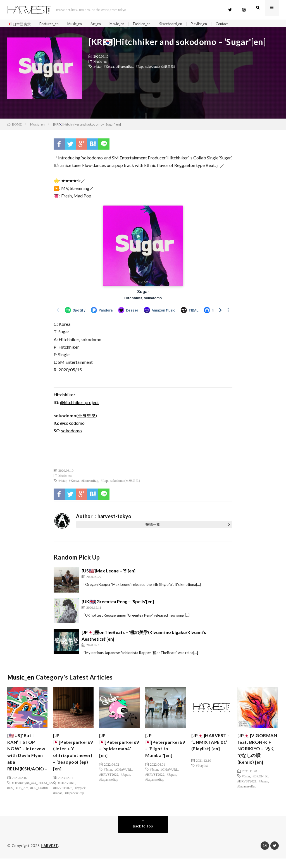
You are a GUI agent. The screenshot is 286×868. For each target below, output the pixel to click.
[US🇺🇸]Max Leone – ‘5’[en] (109, 573)
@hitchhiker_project (79, 404)
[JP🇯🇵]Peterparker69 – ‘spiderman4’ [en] (121, 749)
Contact (240, 24)
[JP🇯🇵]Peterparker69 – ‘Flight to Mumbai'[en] (167, 749)
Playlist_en (215, 24)
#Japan (58, 800)
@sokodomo (72, 425)
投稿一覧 (153, 527)
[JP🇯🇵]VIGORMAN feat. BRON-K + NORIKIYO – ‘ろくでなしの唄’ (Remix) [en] (256, 757)
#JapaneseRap (75, 800)
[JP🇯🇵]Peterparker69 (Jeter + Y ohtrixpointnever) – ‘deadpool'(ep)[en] (75, 757)
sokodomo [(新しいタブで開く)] (71, 433)
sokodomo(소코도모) (160, 69)
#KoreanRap (125, 69)
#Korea (109, 69)
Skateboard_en (184, 24)
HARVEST (50, 855)
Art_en (103, 24)
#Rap (139, 69)
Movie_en (126, 24)
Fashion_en (152, 24)
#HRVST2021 (247, 795)
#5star (108, 775)
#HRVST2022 (109, 780)
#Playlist (202, 775)
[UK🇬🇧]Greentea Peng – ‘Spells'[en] (118, 604)
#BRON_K (260, 790)
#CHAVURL (66, 790)
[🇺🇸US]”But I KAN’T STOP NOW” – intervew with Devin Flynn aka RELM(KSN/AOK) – (28, 761)
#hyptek (80, 795)
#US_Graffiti (39, 803)
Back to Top (143, 836)
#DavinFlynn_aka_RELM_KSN (34, 798)
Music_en (80, 24)
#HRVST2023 (63, 795)
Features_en (52, 24)
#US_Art (22, 803)
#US (10, 803)
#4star (97, 69)
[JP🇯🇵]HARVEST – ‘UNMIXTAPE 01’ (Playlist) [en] (211, 749)
